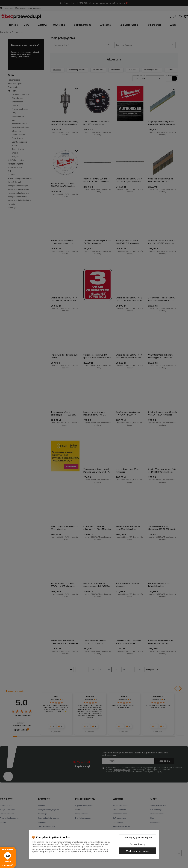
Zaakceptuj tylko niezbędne (137, 838)
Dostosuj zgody (137, 844)
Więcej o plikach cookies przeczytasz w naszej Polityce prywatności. (74, 851)
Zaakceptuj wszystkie (137, 851)
